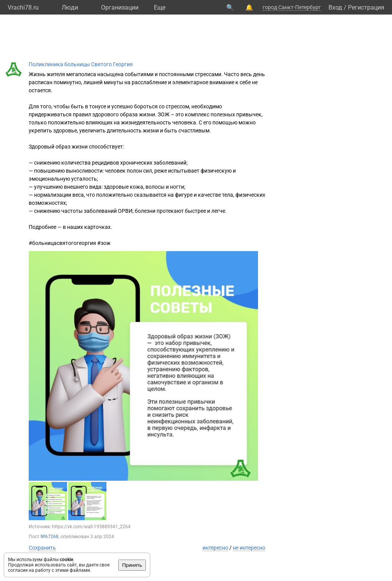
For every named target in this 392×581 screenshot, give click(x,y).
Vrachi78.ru (23, 7)
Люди (70, 7)
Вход (335, 7)
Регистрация (366, 7)
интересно (215, 548)
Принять (132, 565)
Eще (160, 7)
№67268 (50, 537)
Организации (120, 7)
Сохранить (42, 548)
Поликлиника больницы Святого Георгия (81, 64)
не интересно (249, 548)
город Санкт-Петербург (292, 7)
